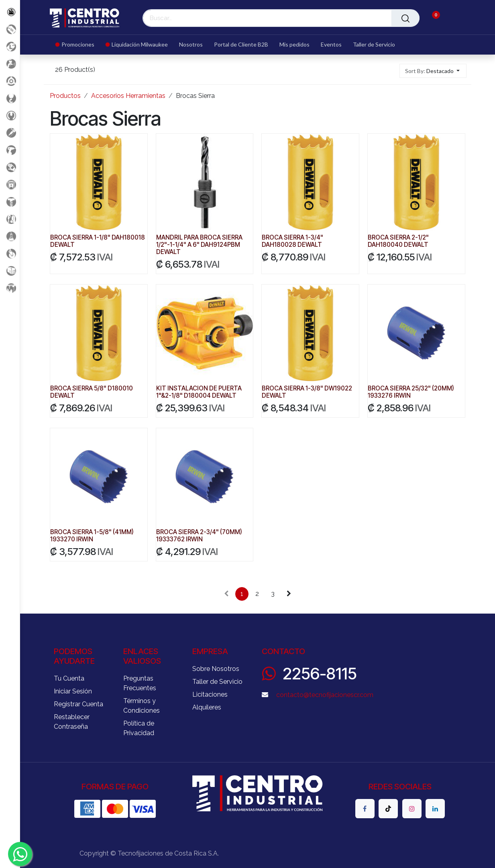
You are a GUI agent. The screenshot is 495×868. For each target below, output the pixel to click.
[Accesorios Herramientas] (10, 81)
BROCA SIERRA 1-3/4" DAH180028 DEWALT (293, 241)
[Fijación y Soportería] (10, 202)
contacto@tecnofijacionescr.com (325, 695)
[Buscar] (405, 18)
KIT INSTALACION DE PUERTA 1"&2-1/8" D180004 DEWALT (199, 392)
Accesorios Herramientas (128, 96)
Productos (65, 96)
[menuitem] (78, 45)
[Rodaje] (10, 253)
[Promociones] (10, 29)
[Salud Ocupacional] (10, 167)
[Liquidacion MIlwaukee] (10, 46)
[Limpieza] (10, 219)
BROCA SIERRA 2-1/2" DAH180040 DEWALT (398, 241)
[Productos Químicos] (10, 236)
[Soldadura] (10, 271)
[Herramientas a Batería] (10, 150)
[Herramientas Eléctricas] (10, 133)
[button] (433, 71)
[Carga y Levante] (10, 98)
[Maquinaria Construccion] (10, 288)
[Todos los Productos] (10, 12)
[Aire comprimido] (10, 64)
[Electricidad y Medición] (10, 184)
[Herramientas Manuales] (10, 115)
